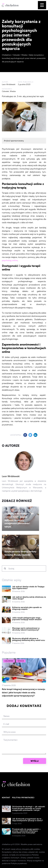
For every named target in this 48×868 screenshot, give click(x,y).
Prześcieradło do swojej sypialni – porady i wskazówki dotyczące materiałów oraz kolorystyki (26, 831)
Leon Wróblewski (9, 84)
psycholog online (10, 260)
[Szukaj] (5, 569)
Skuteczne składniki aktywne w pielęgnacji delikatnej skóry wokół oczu (29, 639)
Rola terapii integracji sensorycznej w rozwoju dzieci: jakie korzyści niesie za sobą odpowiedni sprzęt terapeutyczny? (23, 692)
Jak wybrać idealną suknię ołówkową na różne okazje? (29, 598)
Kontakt (6, 798)
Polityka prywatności (23, 798)
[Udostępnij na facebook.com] (25, 435)
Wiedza (13, 91)
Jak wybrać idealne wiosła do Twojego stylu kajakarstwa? (28, 587)
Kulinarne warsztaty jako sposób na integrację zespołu (27, 608)
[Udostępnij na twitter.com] (30, 435)
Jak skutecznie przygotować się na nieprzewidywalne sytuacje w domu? (27, 820)
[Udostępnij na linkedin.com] (35, 435)
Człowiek (5, 91)
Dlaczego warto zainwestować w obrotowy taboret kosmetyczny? (26, 629)
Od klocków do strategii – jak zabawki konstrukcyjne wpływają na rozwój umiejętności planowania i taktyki (19, 520)
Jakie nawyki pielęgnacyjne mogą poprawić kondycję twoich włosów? (27, 619)
